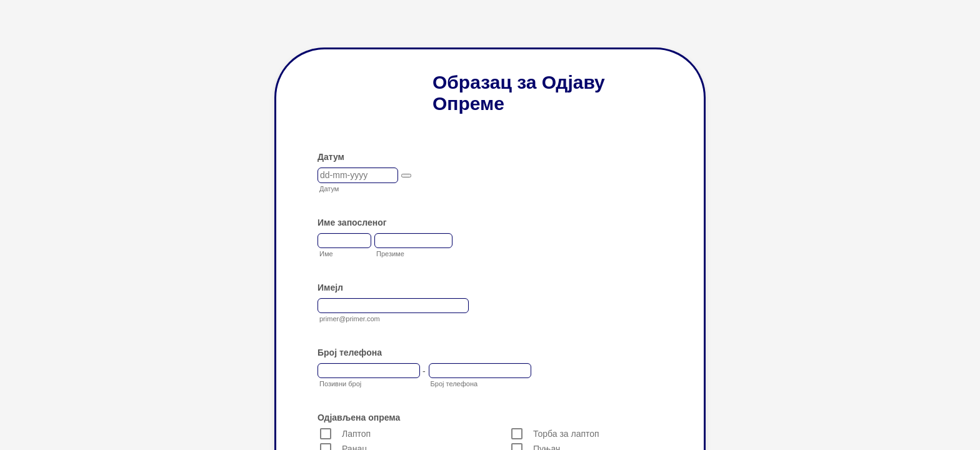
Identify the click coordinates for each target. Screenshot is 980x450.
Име (326, 254)
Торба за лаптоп (566, 434)
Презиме (390, 254)
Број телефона (350, 352)
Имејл (330, 287)
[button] (406, 176)
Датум (331, 157)
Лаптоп (356, 434)
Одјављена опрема (359, 417)
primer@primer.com (350, 319)
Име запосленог (352, 222)
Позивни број (340, 384)
